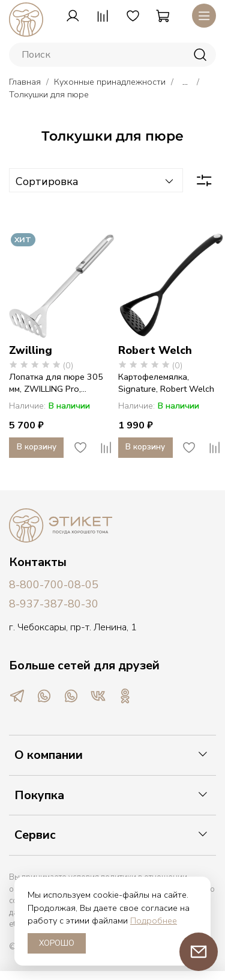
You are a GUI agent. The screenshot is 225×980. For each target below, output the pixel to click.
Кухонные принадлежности (110, 82)
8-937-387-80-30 (54, 604)
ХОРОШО (57, 943)
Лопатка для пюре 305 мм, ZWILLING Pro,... (56, 383)
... (185, 82)
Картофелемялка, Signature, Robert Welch (166, 383)
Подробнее (154, 921)
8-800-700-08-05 (54, 585)
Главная (25, 82)
